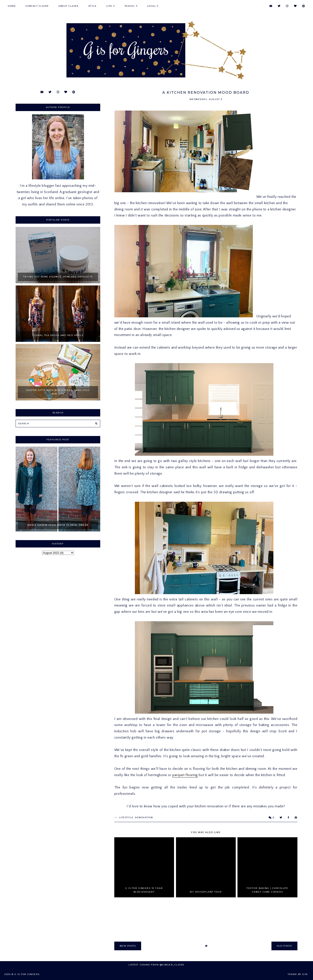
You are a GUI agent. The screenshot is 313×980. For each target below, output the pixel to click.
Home (12, 6)
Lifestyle (126, 817)
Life (109, 6)
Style (93, 6)
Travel (130, 6)
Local (152, 6)
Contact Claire (37, 6)
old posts (284, 946)
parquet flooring (185, 775)
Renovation (144, 817)
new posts (128, 946)
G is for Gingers (27, 974)
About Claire (69, 6)
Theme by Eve (298, 974)
